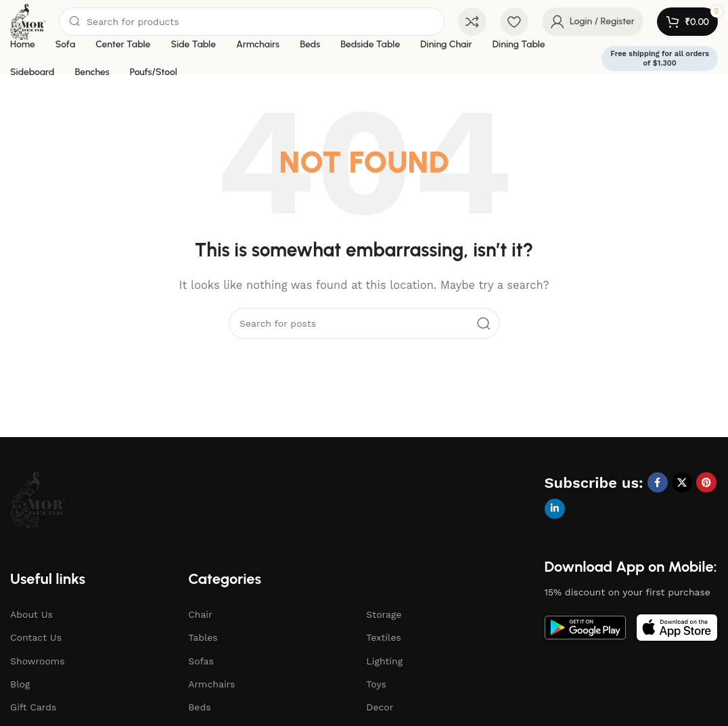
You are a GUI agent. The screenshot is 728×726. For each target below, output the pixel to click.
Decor (380, 707)
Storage (384, 614)
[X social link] (682, 482)
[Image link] (38, 499)
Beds (199, 707)
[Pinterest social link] (706, 482)
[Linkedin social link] (555, 509)
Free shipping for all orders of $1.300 (660, 58)
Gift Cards (33, 707)
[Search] (252, 22)
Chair (200, 614)
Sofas (201, 661)
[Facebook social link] (658, 482)
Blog (20, 684)
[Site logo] (28, 21)
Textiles (384, 637)
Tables (203, 637)
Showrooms (38, 661)
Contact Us (36, 637)
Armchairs (211, 684)
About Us (31, 614)
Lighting (384, 661)
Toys (376, 684)
